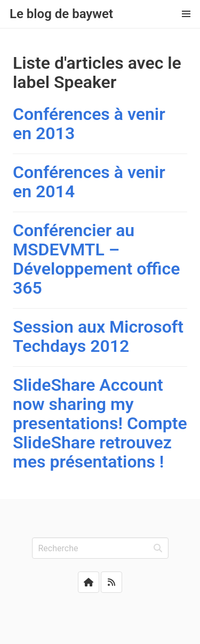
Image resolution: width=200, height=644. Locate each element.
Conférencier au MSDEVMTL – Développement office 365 (96, 259)
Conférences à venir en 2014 (89, 182)
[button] (186, 14)
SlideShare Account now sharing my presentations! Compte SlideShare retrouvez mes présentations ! (100, 423)
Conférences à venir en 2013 (89, 124)
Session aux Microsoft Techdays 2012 (98, 336)
